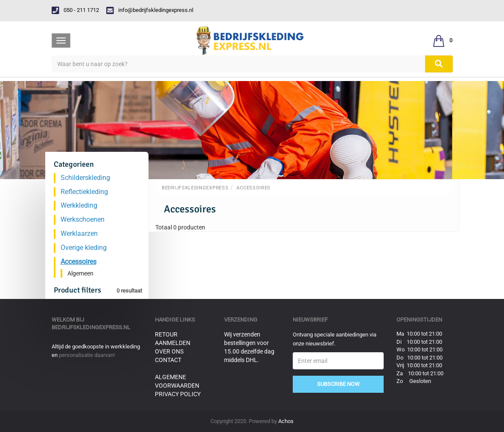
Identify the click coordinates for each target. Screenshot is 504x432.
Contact (168, 360)
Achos (286, 421)
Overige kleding (84, 248)
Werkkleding (79, 205)
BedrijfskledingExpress (195, 188)
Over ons (169, 351)
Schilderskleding (85, 178)
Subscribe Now (338, 384)
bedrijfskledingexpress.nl (91, 327)
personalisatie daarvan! (87, 355)
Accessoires (253, 188)
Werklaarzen (79, 233)
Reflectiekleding (84, 192)
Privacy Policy (178, 394)
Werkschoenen (83, 219)
